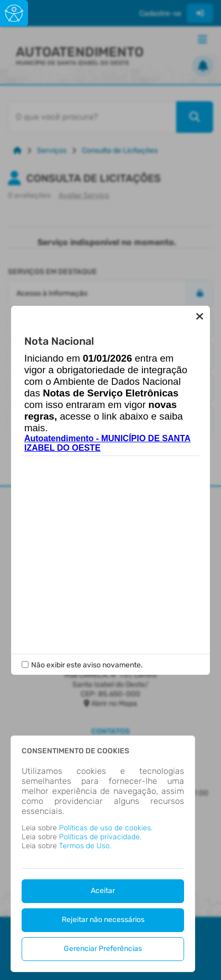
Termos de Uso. (85, 846)
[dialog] (103, 854)
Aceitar (103, 891)
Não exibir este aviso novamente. (87, 665)
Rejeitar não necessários (103, 920)
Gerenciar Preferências (103, 949)
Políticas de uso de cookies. (106, 828)
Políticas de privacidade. (100, 837)
